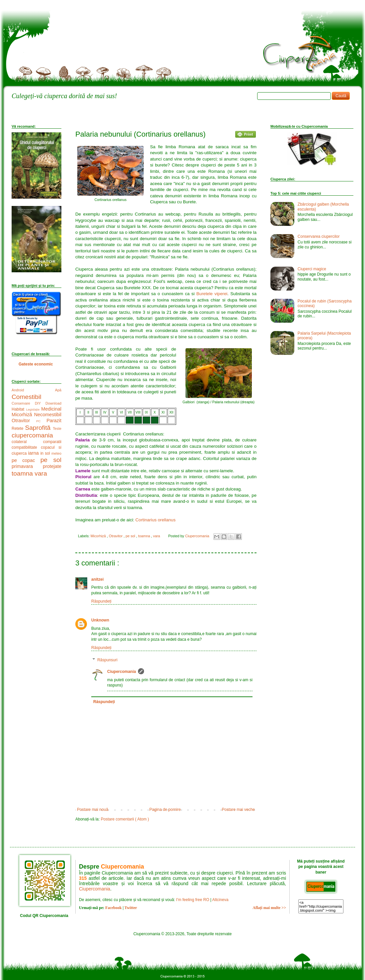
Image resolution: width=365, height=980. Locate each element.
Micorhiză (99, 536)
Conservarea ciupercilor (319, 236)
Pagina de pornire (165, 810)
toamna (145, 536)
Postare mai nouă (93, 810)
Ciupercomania (122, 672)
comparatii (52, 442)
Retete (18, 428)
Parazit (54, 421)
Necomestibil (48, 415)
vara (157, 536)
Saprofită (39, 428)
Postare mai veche (238, 810)
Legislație (34, 409)
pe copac (26, 460)
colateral (27, 442)
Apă (58, 390)
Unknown (100, 620)
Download (53, 403)
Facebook (113, 908)
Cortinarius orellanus (155, 520)
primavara (27, 466)
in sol (46, 453)
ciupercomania (32, 435)
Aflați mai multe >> (269, 908)
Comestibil (27, 397)
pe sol (131, 536)
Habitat (19, 409)
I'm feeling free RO (193, 900)
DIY (40, 403)
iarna (34, 453)
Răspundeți (101, 601)
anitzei (97, 579)
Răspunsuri (107, 660)
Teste (57, 428)
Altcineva (220, 900)
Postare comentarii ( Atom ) (125, 819)
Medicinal (51, 409)
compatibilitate (26, 447)
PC (41, 421)
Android (33, 390)
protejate (52, 466)
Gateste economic (36, 364)
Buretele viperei (212, 294)
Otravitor (116, 536)
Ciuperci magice (312, 269)
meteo (56, 453)
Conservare (23, 403)
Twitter (131, 908)
